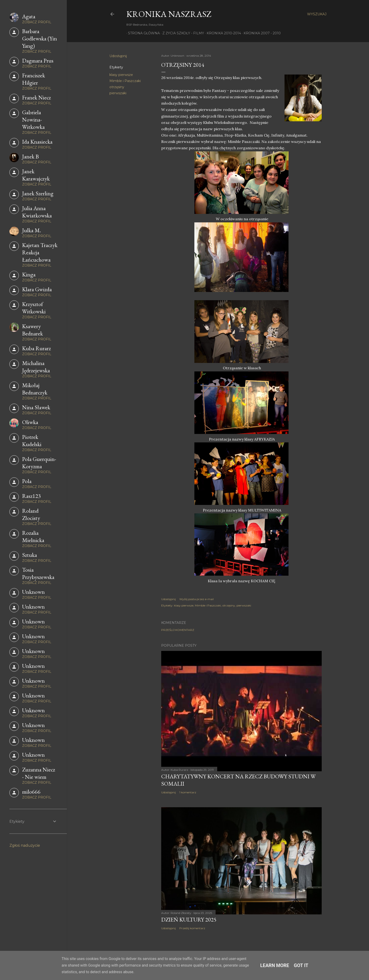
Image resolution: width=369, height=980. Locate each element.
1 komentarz (188, 792)
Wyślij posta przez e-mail (197, 599)
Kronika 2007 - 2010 (261, 33)
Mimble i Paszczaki (125, 81)
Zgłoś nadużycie (25, 845)
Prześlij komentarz (178, 630)
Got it (301, 965)
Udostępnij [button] (118, 56)
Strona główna (142, 33)
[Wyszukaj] (317, 14)
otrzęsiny (117, 87)
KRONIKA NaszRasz (169, 14)
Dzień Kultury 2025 (189, 919)
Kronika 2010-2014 (222, 33)
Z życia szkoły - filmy (182, 33)
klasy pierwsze (121, 75)
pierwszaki (118, 93)
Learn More (275, 965)
